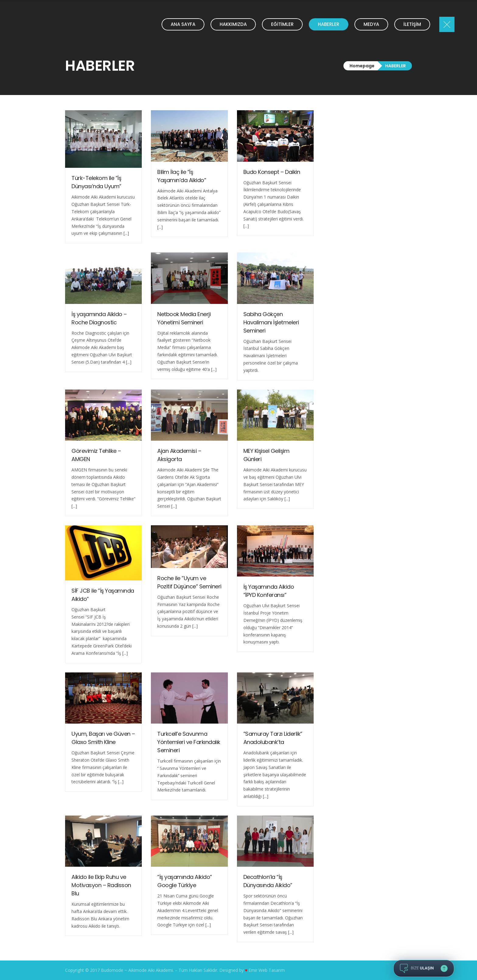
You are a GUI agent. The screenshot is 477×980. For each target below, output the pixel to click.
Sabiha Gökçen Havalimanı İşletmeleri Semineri (271, 322)
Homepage (362, 66)
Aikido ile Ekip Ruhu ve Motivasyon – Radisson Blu (101, 885)
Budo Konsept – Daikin (272, 172)
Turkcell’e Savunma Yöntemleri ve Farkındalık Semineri (189, 742)
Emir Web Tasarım (267, 970)
